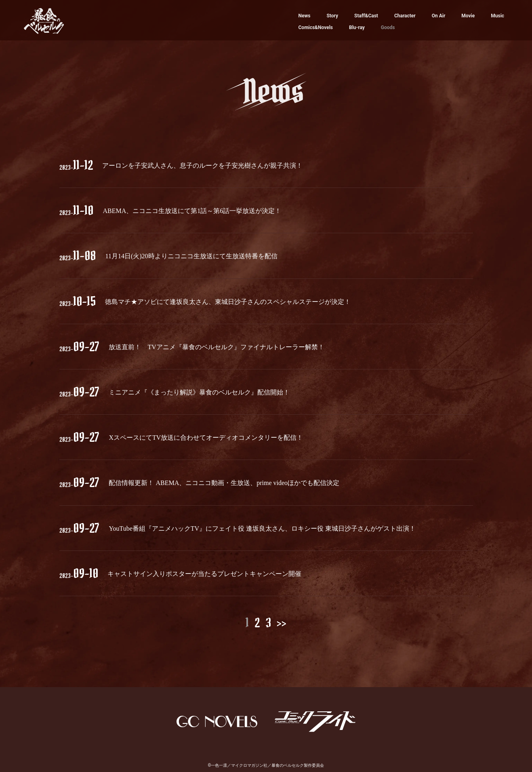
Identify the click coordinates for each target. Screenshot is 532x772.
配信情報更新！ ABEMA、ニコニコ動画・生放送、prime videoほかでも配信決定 (224, 483)
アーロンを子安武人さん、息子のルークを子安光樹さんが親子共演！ (202, 166)
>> (282, 623)
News (305, 16)
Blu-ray (357, 27)
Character (405, 16)
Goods (388, 27)
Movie (468, 16)
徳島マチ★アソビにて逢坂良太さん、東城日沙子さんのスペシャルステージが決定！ (228, 302)
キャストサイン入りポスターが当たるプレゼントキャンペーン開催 (204, 574)
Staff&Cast (366, 16)
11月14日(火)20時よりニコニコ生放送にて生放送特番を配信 (191, 256)
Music (497, 16)
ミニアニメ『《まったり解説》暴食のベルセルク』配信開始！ (199, 392)
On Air (439, 16)
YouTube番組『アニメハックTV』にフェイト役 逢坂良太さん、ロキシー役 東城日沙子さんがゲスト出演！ (262, 528)
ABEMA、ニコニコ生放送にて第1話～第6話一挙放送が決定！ (192, 211)
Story (332, 16)
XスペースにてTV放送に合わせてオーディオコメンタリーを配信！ (206, 438)
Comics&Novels (316, 27)
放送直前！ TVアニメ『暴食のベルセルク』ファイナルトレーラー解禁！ (216, 347)
